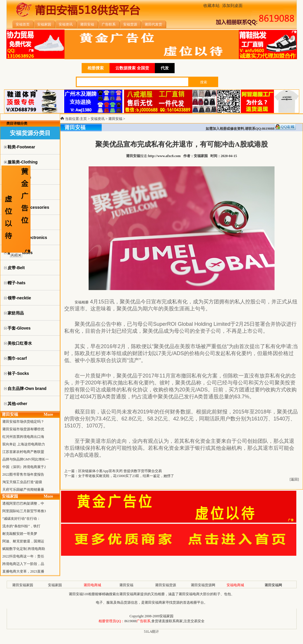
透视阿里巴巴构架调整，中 (23, 503)
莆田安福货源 (166, 585)
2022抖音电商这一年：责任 (23, 556)
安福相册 (82, 302)
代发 (165, 68)
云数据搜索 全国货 (132, 68)
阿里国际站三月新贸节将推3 (24, 511)
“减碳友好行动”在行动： (21, 519)
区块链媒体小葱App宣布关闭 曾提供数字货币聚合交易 (120, 471)
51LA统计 (152, 632)
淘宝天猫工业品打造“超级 (22, 482)
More (48, 414)
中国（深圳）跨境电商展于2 (24, 467)
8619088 (130, 621)
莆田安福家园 (23, 585)
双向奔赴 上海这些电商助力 (24, 444)
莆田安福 (115, 119)
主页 (83, 119)
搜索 (204, 82)
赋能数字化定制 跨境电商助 (24, 549)
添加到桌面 (232, 6)
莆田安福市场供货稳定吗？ (23, 422)
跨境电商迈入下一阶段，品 (23, 564)
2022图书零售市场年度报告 (23, 474)
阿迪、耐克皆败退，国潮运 (23, 541)
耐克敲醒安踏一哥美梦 (20, 534)
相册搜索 (96, 68)
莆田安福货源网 (203, 585)
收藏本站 (211, 6)
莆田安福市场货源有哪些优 (23, 429)
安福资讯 (98, 119)
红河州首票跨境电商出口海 (23, 437)
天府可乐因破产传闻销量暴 (23, 490)
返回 (294, 479)
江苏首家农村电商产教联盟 (23, 452)
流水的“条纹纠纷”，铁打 (21, 526)
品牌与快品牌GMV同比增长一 (26, 459)
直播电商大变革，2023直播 (23, 571)
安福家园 (55, 585)
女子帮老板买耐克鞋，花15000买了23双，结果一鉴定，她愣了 (126, 476)
